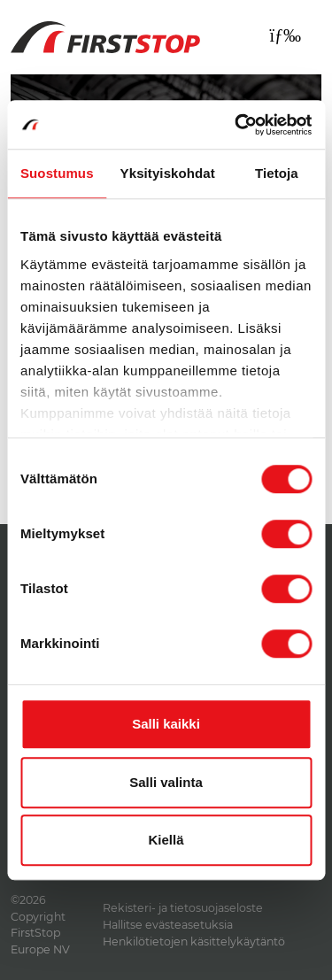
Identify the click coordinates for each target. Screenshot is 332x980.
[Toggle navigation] (285, 35)
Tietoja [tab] (277, 173)
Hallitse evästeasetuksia (168, 925)
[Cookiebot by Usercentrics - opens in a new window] (236, 125)
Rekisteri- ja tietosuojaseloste (183, 908)
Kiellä (166, 840)
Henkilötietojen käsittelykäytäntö (194, 941)
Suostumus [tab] (57, 173)
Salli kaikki (166, 724)
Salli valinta (166, 782)
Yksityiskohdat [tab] (168, 173)
